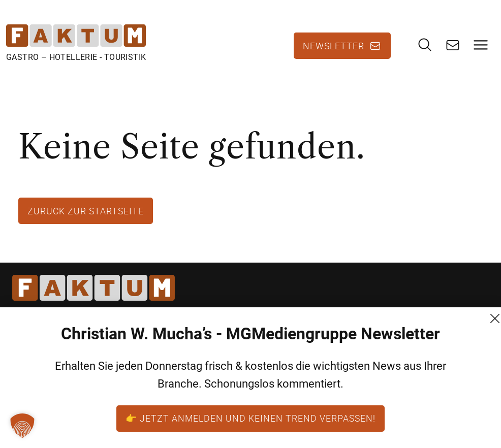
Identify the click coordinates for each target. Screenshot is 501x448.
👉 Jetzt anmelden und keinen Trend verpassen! (251, 418)
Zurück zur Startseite (86, 211)
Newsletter (334, 46)
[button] (22, 426)
